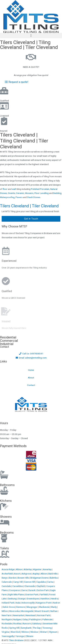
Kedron (56, 603)
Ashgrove (27, 574)
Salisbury (37, 623)
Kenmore (21, 607)
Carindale (7, 586)
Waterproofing (7, 197)
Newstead (31, 615)
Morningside (27, 611)
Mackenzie (44, 607)
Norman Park (44, 615)
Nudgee (17, 619)
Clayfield (41, 586)
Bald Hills (53, 574)
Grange (22, 599)
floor (5, 189)
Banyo (5, 578)
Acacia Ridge (8, 569)
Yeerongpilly (8, 636)
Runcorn (27, 623)
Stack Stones (34, 197)
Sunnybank (26, 628)
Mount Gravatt (42, 611)
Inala (18, 603)
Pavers (19, 197)
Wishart (44, 632)
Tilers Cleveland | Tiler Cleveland (29, 206)
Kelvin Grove (9, 607)
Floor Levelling (41, 193)
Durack (32, 590)
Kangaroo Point (44, 603)
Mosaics (29, 193)
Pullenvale (48, 619)
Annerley (47, 569)
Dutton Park (43, 590)
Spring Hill (14, 628)
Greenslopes (33, 599)
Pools (4, 564)
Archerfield (7, 574)
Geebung (12, 599)
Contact (31, 385)
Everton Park (32, 594)
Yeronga (20, 636)
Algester (38, 569)
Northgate (7, 619)
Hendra (55, 599)
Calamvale (7, 582)
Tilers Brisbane (16, 640)
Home (31, 370)
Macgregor (32, 607)
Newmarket (19, 615)
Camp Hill (18, 582)
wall (14, 189)
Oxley (25, 619)
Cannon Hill (30, 582)
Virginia (6, 632)
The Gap (37, 628)
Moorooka (15, 611)
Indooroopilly (28, 603)
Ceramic (20, 193)
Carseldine (18, 586)
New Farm (7, 615)
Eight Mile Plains (16, 594)
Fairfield (44, 594)
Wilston (25, 632)
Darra (24, 590)
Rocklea (18, 623)
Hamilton (45, 599)
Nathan (54, 611)
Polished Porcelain (40, 189)
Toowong (47, 628)
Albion (19, 569)
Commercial (9, 341)
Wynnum (53, 632)
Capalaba (41, 582)
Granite (11, 193)
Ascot (17, 574)
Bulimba (54, 578)
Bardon (13, 578)
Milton (5, 611)
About (31, 378)
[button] (31, 36)
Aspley (36, 574)
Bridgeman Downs (40, 578)
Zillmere (29, 636)
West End (15, 632)
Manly (54, 607)
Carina (51, 582)
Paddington (35, 619)
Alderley (28, 569)
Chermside (30, 586)
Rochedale (7, 623)
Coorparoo (15, 590)
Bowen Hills (24, 578)
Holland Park (8, 603)
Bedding (57, 193)
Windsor (35, 632)
